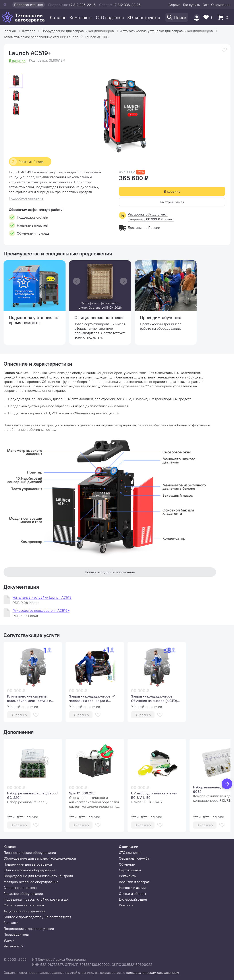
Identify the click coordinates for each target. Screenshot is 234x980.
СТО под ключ (110, 17)
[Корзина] (224, 17)
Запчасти (11, 923)
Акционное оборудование (25, 911)
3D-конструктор (144, 17)
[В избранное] (224, 50)
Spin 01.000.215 (82, 793)
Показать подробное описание (110, 572)
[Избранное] (210, 17)
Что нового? (13, 946)
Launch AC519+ (97, 37)
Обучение (127, 864)
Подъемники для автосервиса (28, 864)
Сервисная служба (134, 858)
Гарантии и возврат (134, 882)
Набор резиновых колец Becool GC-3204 (33, 795)
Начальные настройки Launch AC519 (42, 597)
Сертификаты (130, 870)
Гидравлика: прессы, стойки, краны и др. (36, 899)
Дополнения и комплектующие (29, 929)
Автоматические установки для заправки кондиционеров (166, 31)
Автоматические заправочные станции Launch (41, 37)
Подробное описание (26, 198)
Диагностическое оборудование (30, 853)
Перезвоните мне (29, 5)
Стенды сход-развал (20, 888)
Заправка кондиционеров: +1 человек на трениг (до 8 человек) (92, 698)
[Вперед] (227, 784)
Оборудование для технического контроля (38, 876)
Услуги (9, 940)
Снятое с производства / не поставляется (37, 917)
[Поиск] (177, 17)
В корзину (172, 191)
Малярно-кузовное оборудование (31, 882)
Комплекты (81, 17)
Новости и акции (132, 888)
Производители (16, 934)
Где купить (191, 5)
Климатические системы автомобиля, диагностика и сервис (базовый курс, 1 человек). (29, 698)
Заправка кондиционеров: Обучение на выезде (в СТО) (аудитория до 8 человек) (154, 698)
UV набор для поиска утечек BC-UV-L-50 (154, 795)
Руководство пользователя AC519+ (41, 611)
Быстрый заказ (172, 202)
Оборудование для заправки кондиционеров (78, 31)
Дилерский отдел (133, 899)
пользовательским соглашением (153, 972)
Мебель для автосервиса (24, 905)
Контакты (127, 905)
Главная (10, 31)
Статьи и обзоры (132, 894)
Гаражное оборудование (23, 894)
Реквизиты (128, 876)
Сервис (174, 5)
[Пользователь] (197, 17)
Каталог (58, 17)
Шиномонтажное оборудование (29, 870)
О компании (221, 5)
